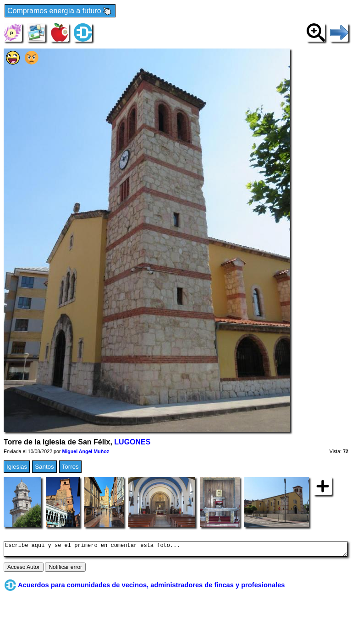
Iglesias (17, 467)
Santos (44, 467)
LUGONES (132, 442)
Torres (70, 467)
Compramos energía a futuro (60, 11)
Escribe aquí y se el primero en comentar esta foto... (176, 550)
